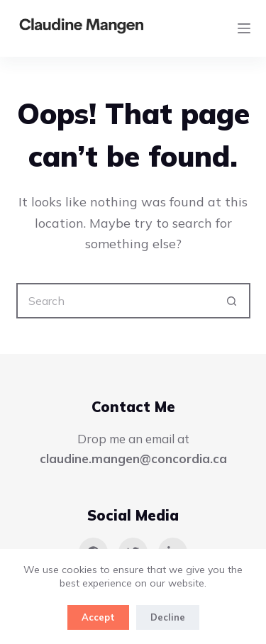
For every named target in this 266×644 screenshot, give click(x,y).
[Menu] (244, 28)
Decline (168, 617)
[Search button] (233, 301)
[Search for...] (116, 301)
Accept (98, 617)
